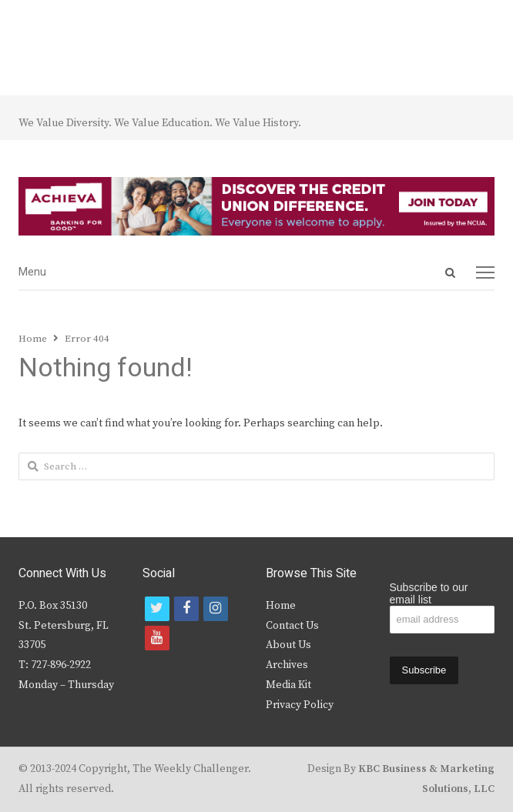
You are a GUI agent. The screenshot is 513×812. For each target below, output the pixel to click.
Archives (287, 665)
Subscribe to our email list (429, 593)
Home (281, 606)
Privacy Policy (300, 705)
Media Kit (288, 685)
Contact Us (292, 626)
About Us (288, 645)
